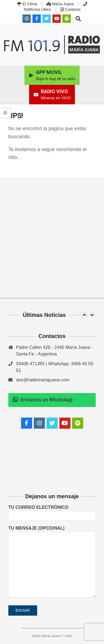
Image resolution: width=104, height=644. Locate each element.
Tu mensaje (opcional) (52, 562)
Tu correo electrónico (52, 511)
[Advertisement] (52, 238)
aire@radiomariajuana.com (43, 380)
